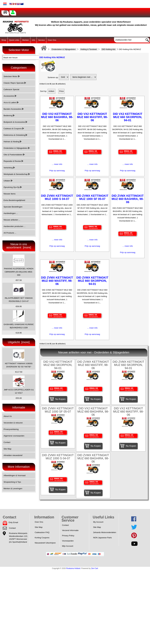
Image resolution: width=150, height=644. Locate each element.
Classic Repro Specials (15, 83)
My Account (98, 522)
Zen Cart (95, 568)
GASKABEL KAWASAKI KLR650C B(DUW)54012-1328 (19, 319)
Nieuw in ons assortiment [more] (19, 246)
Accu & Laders (11, 102)
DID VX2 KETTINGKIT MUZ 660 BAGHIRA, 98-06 (57, 117)
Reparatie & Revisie (13, 161)
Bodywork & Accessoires (16, 122)
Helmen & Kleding (13, 142)
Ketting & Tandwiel (89, 49)
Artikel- (51, 91)
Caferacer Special (11, 89)
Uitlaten (8, 181)
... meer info (57, 164)
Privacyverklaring (11, 429)
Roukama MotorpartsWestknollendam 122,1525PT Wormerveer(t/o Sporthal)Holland (18, 538)
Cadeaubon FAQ (42, 532)
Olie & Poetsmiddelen (14, 155)
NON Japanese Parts (102, 538)
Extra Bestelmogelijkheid (14, 200)
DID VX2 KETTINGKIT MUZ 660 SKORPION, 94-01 (128, 117)
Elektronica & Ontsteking (16, 135)
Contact (7, 442)
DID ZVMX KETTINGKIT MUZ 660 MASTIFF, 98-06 (57, 281)
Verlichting (9, 168)
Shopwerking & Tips (12, 482)
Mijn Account (68, 546)
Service (41, 40)
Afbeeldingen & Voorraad (15, 475)
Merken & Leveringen (13, 489)
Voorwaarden (68, 541)
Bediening (9, 116)
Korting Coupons (42, 538)
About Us (8, 416)
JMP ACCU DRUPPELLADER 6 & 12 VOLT (19, 385)
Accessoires (10, 96)
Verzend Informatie (70, 530)
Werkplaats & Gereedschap (17, 174)
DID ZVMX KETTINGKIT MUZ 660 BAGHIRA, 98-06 (128, 199)
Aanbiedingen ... (11, 213)
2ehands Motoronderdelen (105, 532)
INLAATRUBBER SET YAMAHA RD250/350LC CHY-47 (19, 293)
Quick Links (14, 40)
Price (61, 91)
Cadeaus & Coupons (14, 129)
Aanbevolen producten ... (15, 226)
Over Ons (52, 40)
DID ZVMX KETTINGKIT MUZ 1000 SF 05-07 (92, 197)
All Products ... (10, 233)
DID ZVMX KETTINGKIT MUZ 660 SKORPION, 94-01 (92, 281)
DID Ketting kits (109, 49)
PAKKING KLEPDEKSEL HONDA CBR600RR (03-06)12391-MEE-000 (19, 265)
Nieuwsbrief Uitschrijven (45, 543)
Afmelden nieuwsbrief (13, 455)
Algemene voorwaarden (14, 436)
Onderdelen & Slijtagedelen (64, 49)
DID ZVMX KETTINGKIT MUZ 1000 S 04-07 (57, 197)
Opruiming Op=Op (13, 187)
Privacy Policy (68, 536)
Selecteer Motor (12, 76)
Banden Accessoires (14, 109)
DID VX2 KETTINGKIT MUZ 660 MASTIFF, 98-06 (92, 117)
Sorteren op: (53, 77)
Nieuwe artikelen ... (12, 220)
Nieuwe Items (10, 194)
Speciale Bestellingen (13, 207)
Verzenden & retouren (13, 423)
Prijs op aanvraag (57, 171)
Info (33, 40)
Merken (26, 40)
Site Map (8, 449)
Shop (4, 40)
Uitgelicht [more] (19, 342)
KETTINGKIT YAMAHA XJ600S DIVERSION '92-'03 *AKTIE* (19, 359)
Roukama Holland (73, 568)
